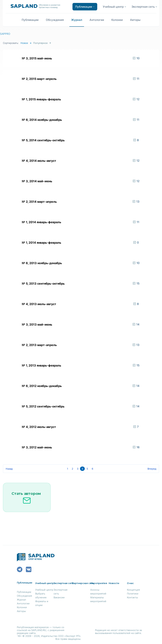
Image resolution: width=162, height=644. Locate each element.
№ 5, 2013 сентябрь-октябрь (43, 284)
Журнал (77, 20)
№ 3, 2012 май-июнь (37, 447)
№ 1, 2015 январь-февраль (41, 99)
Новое (24, 43)
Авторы (135, 20)
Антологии (97, 20)
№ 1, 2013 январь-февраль (41, 365)
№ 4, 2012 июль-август (39, 427)
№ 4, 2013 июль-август (39, 304)
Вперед (152, 469)
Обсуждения (55, 20)
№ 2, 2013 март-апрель (39, 345)
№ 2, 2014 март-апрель (39, 202)
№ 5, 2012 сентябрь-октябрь (43, 406)
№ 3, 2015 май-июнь (37, 58)
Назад (9, 469)
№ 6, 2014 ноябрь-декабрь (42, 120)
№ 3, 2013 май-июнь (37, 324)
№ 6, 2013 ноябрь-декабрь (42, 263)
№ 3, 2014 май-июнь (37, 181)
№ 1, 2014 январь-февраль (41, 222)
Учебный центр (44, 590)
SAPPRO (5, 34)
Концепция (133, 590)
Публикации (30, 20)
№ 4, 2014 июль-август (39, 161)
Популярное (40, 43)
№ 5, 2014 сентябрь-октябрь (43, 140)
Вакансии (59, 597)
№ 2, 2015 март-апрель (39, 79)
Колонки (117, 20)
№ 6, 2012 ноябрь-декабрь (42, 386)
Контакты (132, 597)
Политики (133, 594)
